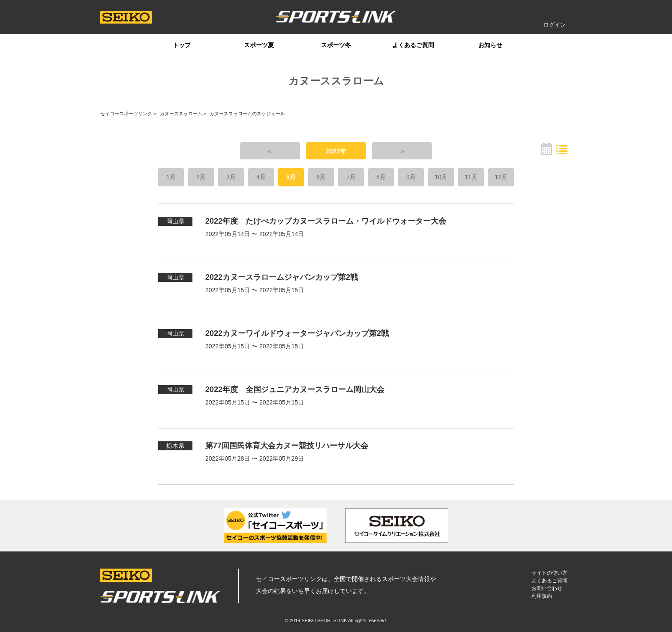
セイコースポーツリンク (126, 114)
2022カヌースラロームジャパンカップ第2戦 (282, 277)
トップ (182, 45)
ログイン (555, 25)
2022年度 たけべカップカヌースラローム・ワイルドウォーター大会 (326, 221)
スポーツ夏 (259, 45)
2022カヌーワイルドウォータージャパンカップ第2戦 (297, 333)
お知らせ (490, 45)
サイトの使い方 (549, 573)
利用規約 (542, 596)
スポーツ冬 (336, 45)
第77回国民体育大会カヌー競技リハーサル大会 (287, 446)
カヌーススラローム (181, 114)
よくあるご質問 (413, 45)
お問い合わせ (547, 588)
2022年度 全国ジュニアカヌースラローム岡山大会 (295, 389)
